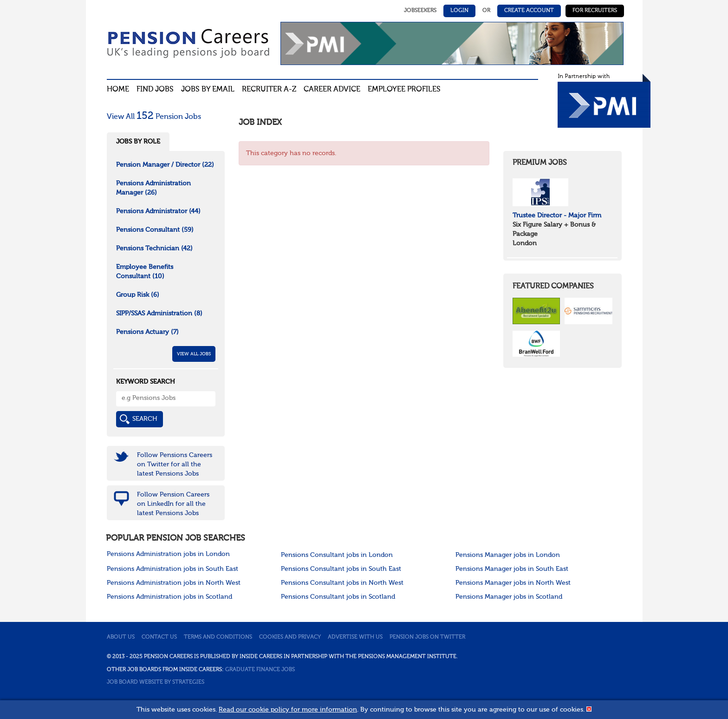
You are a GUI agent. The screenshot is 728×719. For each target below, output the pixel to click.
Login (459, 11)
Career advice (332, 90)
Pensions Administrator (158, 211)
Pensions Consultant (155, 230)
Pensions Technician (154, 248)
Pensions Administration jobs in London (168, 554)
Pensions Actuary (147, 332)
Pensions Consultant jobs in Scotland (338, 597)
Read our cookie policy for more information (288, 710)
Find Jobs (155, 90)
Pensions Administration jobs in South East (172, 569)
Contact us (159, 637)
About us (121, 637)
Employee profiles (404, 90)
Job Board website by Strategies (156, 682)
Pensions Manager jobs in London (508, 555)
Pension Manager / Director (165, 165)
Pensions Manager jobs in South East (512, 569)
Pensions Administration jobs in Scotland (169, 597)
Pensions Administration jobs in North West (174, 583)
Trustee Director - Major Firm (557, 216)
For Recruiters (595, 11)
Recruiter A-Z (269, 90)
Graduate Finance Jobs (260, 670)
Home (118, 90)
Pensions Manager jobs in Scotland (509, 597)
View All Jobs (194, 354)
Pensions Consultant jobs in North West (342, 583)
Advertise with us (355, 637)
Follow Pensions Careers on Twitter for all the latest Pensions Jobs (175, 464)
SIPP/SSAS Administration (159, 314)
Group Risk (138, 295)
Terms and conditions (218, 637)
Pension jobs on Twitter (427, 637)
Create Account (529, 11)
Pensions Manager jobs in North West (513, 583)
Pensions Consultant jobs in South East (341, 569)
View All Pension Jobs (154, 117)
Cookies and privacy (290, 637)
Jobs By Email (208, 90)
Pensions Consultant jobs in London (337, 555)
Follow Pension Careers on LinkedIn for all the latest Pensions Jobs (173, 504)
